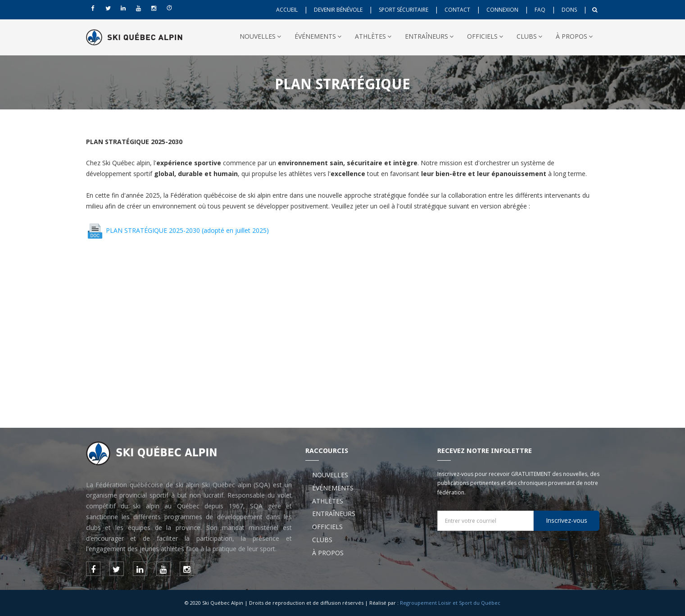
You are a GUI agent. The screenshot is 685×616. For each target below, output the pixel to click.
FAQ (540, 10)
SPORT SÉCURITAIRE (404, 10)
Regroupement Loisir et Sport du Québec (450, 603)
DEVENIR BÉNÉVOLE (338, 10)
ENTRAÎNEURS (429, 36)
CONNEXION (502, 10)
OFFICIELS (485, 36)
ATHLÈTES (373, 36)
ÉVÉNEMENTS (318, 36)
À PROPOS (574, 36)
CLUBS (529, 36)
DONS (569, 10)
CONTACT (457, 10)
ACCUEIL (287, 10)
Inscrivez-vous (567, 520)
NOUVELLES (260, 36)
